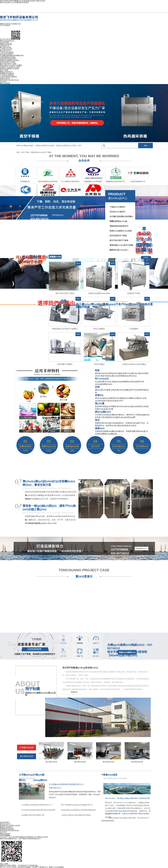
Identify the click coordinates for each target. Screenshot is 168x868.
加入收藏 (15, 2)
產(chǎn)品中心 (6, 51)
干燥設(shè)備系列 (7, 52)
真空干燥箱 (4, 70)
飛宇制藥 (33, 689)
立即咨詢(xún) (58, 215)
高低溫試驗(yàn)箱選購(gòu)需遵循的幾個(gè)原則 (78, 810)
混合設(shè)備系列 (7, 54)
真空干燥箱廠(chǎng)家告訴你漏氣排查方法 (77, 805)
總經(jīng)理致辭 (6, 44)
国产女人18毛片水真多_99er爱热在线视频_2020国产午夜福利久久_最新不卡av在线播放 (32, 867)
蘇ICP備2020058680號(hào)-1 (30, 839)
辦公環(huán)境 (6, 47)
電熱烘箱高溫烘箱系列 (8, 59)
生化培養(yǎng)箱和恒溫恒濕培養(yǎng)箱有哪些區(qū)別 (38, 810)
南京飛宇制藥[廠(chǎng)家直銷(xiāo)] (80, 668)
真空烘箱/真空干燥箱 (8, 62)
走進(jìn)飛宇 (5, 42)
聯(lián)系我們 (24, 2)
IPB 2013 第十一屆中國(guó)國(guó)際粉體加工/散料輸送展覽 (127, 798)
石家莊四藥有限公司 (138, 181)
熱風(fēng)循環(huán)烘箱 (9, 60)
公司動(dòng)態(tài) (7, 75)
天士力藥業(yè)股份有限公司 (70, 182)
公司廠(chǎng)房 (6, 49)
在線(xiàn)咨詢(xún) (127, 652)
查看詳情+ (52, 798)
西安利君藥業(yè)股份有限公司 (48, 182)
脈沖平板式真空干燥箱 (8, 64)
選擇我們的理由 (56, 303)
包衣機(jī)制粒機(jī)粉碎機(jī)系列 (12, 56)
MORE (146, 257)
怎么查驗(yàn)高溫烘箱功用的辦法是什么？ (37, 805)
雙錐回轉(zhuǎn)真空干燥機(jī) (11, 65)
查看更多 (74, 692)
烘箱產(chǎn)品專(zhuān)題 (10, 67)
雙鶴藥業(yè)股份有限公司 (115, 181)
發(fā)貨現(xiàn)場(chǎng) (9, 80)
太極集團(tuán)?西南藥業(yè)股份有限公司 (93, 182)
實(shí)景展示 (84, 576)
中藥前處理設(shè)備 (8, 57)
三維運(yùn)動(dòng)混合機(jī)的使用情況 (76, 815)
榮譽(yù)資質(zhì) (6, 72)
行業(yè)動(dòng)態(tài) (8, 77)
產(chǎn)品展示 (6, 2)
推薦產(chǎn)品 (56, 259)
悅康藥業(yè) (25, 181)
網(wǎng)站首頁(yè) (7, 41)
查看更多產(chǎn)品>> (119, 250)
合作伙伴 (3, 82)
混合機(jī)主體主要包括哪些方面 (33, 815)
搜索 (146, 146)
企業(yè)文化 (5, 46)
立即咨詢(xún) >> (141, 549)
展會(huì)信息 (5, 78)
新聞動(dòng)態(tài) (7, 73)
